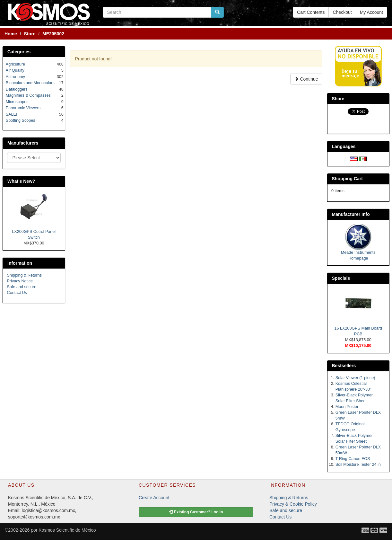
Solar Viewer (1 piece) (355, 378)
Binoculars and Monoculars (30, 83)
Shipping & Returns (25, 275)
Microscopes (17, 102)
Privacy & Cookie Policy (293, 504)
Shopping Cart (347, 179)
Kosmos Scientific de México (67, 530)
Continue (306, 79)
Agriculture (15, 64)
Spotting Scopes (21, 120)
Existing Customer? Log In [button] (196, 512)
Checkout (342, 12)
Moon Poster (347, 407)
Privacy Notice (20, 281)
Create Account (154, 498)
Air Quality (15, 70)
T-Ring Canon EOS (353, 459)
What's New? (21, 181)
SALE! (12, 114)
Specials (341, 278)
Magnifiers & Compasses (28, 95)
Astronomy (15, 77)
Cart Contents (311, 12)
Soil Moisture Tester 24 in (358, 465)
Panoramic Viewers (23, 108)
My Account (371, 12)
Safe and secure (22, 287)
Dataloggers (17, 89)
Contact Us (17, 293)
